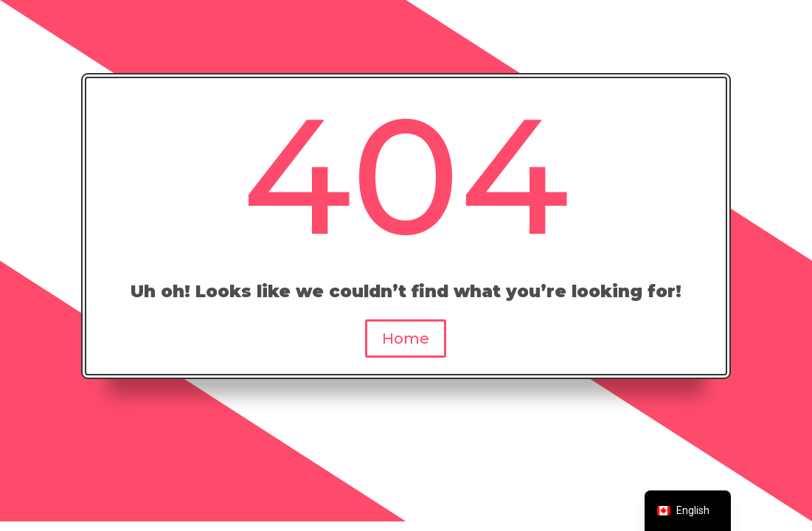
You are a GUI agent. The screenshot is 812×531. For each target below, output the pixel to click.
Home (406, 339)
